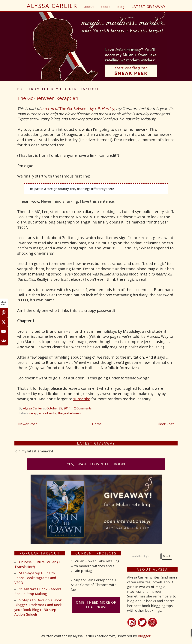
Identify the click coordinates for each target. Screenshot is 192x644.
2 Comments (83, 408)
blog (121, 7)
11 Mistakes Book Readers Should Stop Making (38, 591)
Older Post (165, 424)
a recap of (50, 109)
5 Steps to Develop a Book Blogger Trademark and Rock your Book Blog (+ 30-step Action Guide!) (38, 607)
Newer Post (28, 424)
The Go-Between (74, 109)
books (106, 7)
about (89, 7)
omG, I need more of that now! (96, 605)
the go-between (69, 413)
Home (97, 424)
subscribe (82, 399)
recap (33, 413)
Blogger (144, 636)
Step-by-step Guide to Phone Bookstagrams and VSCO (35, 578)
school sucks (48, 413)
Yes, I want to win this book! (96, 464)
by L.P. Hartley (102, 109)
